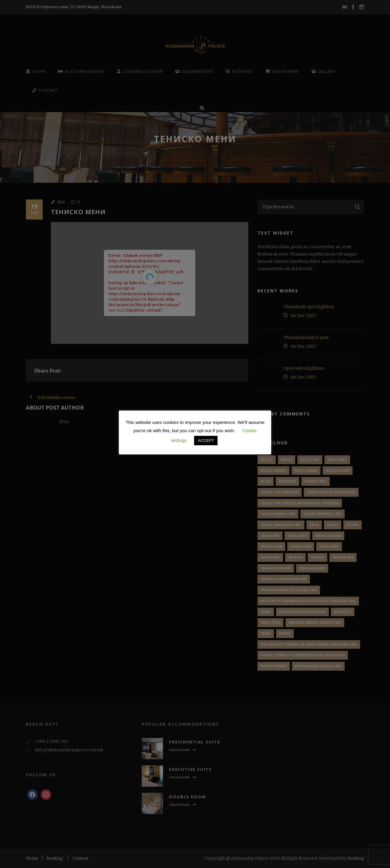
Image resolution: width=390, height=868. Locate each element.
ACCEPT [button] (206, 441)
